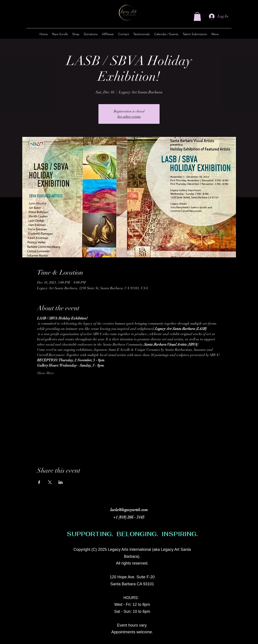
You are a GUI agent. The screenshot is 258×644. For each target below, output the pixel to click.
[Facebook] (213, 552)
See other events (129, 117)
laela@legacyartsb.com (129, 510)
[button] (197, 16)
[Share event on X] (50, 482)
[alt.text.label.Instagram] (207, 552)
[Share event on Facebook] (39, 482)
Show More (46, 373)
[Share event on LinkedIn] (61, 482)
